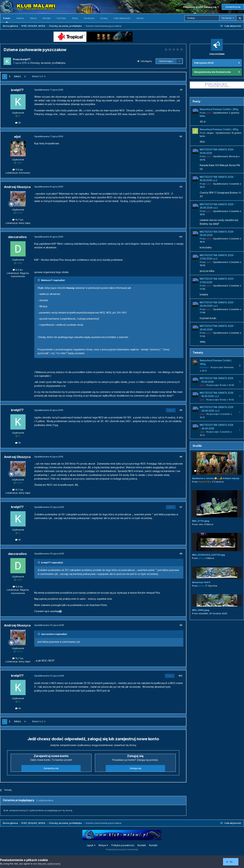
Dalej (17, 76)
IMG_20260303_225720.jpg (208, 555)
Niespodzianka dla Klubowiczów (212, 72)
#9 (181, 625)
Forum (7, 20)
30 (18, 123)
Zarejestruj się (233, 7)
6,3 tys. (18, 270)
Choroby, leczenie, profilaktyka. (48, 63)
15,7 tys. (18, 220)
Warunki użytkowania (49, 864)
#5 (181, 410)
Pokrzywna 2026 (204, 63)
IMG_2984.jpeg (201, 610)
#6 (181, 457)
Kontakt (47, 18)
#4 (181, 237)
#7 (181, 507)
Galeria (20, 18)
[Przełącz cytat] (39, 280)
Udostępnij (144, 61)
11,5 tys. (18, 170)
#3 (181, 187)
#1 (181, 90)
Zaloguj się (135, 768)
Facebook (89, 18)
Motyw (103, 845)
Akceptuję (233, 862)
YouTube (61, 18)
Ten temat (226, 18)
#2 (181, 136)
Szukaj (104, 18)
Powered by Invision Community (122, 849)
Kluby (75, 18)
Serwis (140, 18)
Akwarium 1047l (201, 582)
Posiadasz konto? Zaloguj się (201, 7)
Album (33, 18)
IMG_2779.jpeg (201, 521)
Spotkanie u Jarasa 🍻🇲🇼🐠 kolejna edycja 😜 (217, 478)
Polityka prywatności (123, 845)
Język (91, 845)
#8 (181, 554)
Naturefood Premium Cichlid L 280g (219, 109)
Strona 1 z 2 (39, 76)
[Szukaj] (202, 18)
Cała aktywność (122, 18)
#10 (180, 676)
